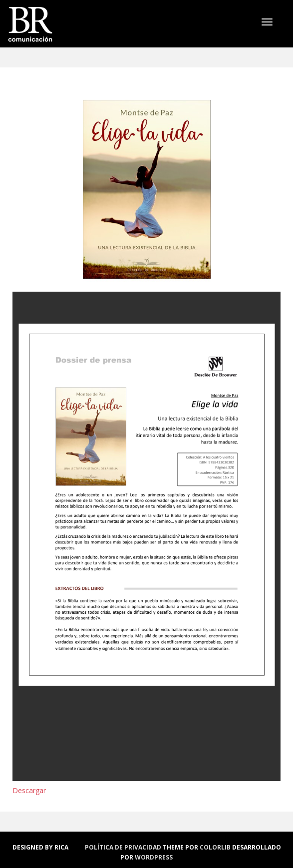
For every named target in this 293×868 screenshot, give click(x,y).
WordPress (154, 857)
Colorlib (215, 847)
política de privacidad (123, 847)
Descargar (29, 790)
